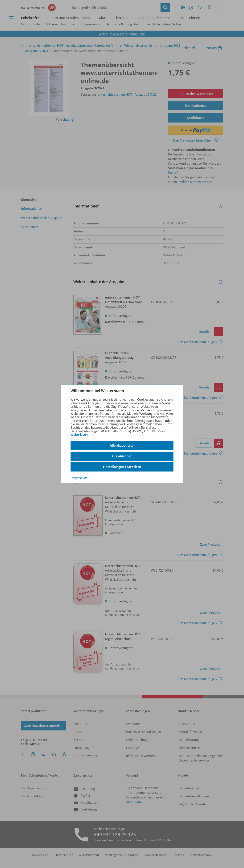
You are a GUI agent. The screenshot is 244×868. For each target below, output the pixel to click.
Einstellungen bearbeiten (122, 467)
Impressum (79, 478)
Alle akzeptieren (122, 445)
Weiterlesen (79, 435)
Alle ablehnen (122, 456)
